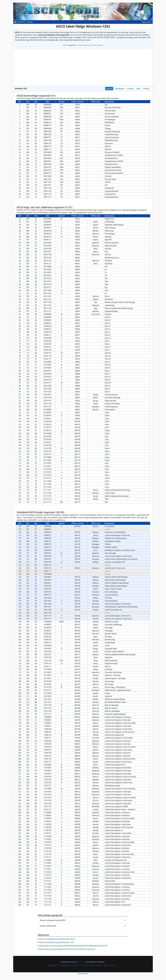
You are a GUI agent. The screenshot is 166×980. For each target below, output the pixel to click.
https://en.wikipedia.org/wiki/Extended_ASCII (57, 939)
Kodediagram (120, 89)
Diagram (109, 89)
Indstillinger (111, 965)
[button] (147, 22)
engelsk (72, 45)
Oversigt (146, 89)
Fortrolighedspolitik (73, 965)
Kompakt (130, 89)
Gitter (138, 89)
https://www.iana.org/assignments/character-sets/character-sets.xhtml (67, 949)
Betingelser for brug (94, 965)
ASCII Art (22, 22)
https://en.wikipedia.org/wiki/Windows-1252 (56, 942)
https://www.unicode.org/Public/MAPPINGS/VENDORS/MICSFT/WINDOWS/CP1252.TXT (73, 946)
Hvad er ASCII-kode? (48, 926)
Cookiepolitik (55, 965)
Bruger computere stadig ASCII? (53, 920)
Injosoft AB (81, 962)
